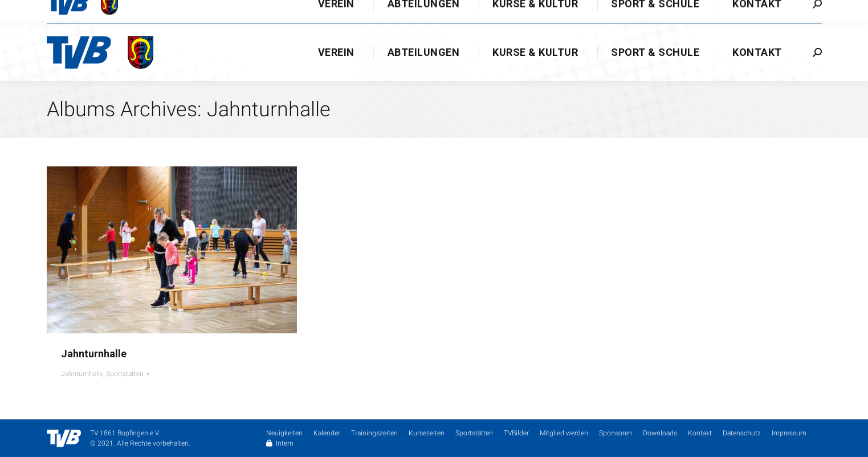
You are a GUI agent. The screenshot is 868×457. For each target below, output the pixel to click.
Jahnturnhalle (94, 354)
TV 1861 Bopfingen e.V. (125, 433)
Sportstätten (125, 374)
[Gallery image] (172, 250)
